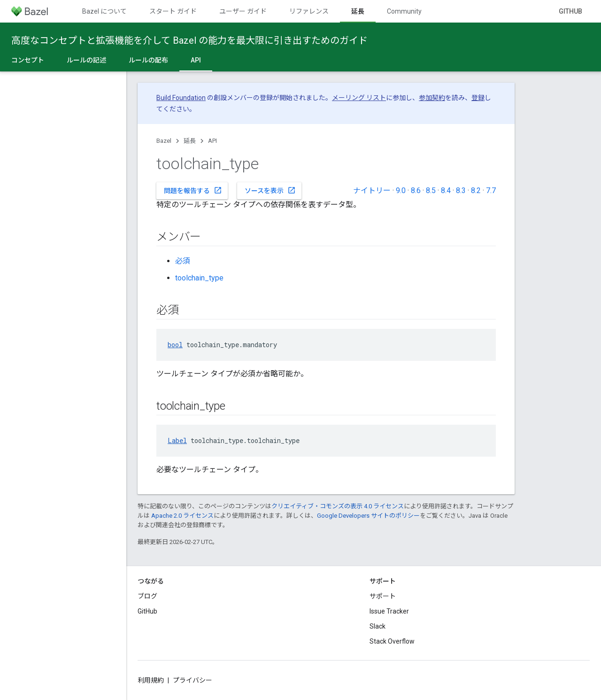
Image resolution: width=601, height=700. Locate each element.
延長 (190, 141)
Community (404, 11)
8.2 (476, 191)
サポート (383, 596)
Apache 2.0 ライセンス (182, 516)
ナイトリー (372, 191)
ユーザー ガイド (243, 11)
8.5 (431, 191)
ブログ (147, 596)
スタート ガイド (173, 11)
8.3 (461, 191)
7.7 (491, 191)
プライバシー (193, 680)
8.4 (446, 191)
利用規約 (151, 680)
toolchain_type (199, 278)
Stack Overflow (392, 641)
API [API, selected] (196, 60)
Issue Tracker (389, 611)
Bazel (164, 141)
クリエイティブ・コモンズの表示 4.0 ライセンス (338, 506)
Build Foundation (181, 98)
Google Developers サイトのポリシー (368, 516)
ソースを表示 (270, 190)
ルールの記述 (86, 60)
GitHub (570, 11)
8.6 (416, 191)
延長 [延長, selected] (358, 11)
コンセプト (28, 60)
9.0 (401, 191)
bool (175, 345)
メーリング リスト (359, 98)
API (212, 141)
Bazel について (104, 11)
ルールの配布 (148, 60)
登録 (478, 98)
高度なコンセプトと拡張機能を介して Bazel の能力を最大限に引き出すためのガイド (189, 40)
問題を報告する (193, 190)
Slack (378, 626)
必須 (183, 261)
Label (177, 440)
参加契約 (432, 98)
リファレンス (309, 11)
